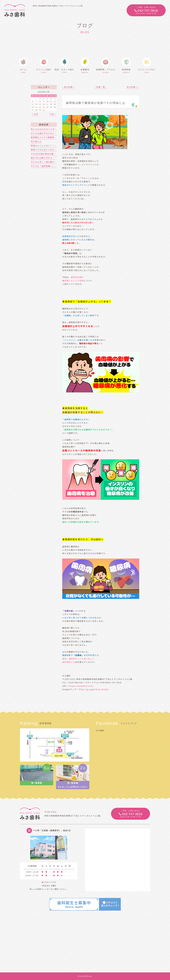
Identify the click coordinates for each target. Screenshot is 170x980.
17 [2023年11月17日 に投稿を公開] (47, 104)
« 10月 (35, 114)
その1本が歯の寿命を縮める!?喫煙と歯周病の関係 (55, 154)
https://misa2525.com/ (81, 686)
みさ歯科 (100, 730)
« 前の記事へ (69, 87)
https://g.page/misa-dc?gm (94, 689)
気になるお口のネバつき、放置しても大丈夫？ (53, 129)
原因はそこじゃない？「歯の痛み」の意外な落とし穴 (57, 145)
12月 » (52, 114)
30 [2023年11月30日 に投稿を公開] (44, 110)
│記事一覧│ (101, 87)
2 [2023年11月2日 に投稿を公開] (44, 99)
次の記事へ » (133, 87)
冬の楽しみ (36, 141)
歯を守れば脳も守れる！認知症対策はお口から (53, 158)
